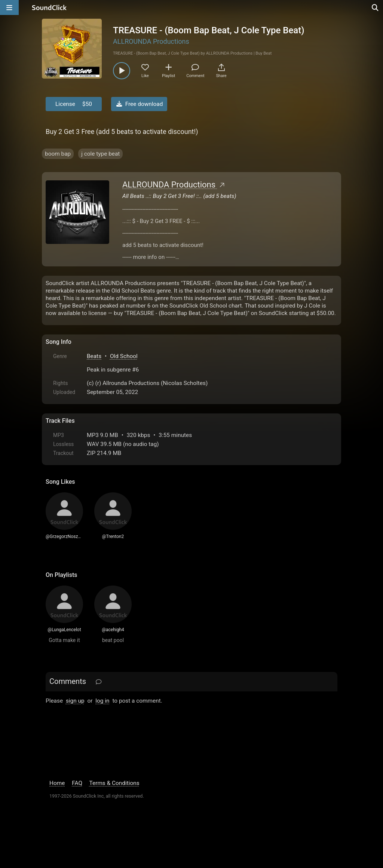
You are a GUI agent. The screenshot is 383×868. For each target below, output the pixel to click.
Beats (94, 356)
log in (102, 701)
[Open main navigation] (9, 7)
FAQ (77, 783)
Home (57, 783)
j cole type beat (100, 154)
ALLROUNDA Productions (151, 41)
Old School (124, 356)
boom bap (58, 154)
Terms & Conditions (114, 783)
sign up (75, 701)
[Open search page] (376, 7)
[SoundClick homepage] (49, 7)
